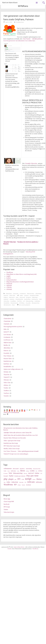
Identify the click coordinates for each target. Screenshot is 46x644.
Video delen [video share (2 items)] (21, 482)
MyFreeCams (31, 294)
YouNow (6, 391)
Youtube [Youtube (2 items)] (23, 485)
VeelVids (19, 301)
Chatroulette (7, 319)
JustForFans (27, 299)
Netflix (6, 345)
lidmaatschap (30, 301)
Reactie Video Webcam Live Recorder (15, 438)
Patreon (6, 295)
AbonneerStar (35, 303)
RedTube (6, 364)
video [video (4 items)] (8, 482)
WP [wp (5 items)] (15, 485)
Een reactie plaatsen (25, 305)
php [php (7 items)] (6, 479)
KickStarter (35, 299)
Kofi (40, 299)
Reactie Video (8, 359)
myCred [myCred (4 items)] (31, 473)
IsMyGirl (6, 299)
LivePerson (7, 340)
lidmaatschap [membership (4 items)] (18, 473)
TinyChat (6, 375)
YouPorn (6, 393)
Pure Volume (8, 356)
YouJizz (6, 388)
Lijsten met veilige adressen (12, 369)
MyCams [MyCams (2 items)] (25, 473)
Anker (21, 295)
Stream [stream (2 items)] (34, 479)
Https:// (20, 282)
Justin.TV (6, 332)
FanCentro (12, 297)
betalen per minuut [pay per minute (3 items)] (20, 476)
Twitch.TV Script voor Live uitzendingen (16, 454)
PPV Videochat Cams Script (12, 446)
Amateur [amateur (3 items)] (22, 469)
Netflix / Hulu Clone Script (12, 449)
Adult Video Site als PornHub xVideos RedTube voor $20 (21, 435)
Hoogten (28, 297)
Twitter (6, 510)
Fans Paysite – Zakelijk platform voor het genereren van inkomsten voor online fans (23, 40)
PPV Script (7, 507)
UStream (6, 380)
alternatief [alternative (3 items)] (16, 469)
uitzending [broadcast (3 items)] (29, 469)
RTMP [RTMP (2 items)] (23, 479)
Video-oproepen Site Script (12, 441)
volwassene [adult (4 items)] (8, 469)
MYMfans (22, 303)
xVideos (6, 385)
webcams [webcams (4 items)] (39, 482)
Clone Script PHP (9, 502)
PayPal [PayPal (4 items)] (11, 476)
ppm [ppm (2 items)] (15, 479)
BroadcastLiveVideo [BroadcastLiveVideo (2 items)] (37, 469)
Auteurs (26, 295)
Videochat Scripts (9, 512)
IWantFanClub (19, 299)
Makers (6, 297)
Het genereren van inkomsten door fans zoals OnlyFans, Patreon (22, 18)
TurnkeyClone (20, 22)
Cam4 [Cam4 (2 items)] (9, 471)
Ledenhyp (37, 301)
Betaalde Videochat (31, 163)
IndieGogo (35, 297)
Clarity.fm (16, 294)
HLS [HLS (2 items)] (36, 471)
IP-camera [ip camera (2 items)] (6, 473)
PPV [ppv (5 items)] (19, 479)
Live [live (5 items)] (10, 473)
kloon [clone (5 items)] (23, 471)
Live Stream (7, 335)
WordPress (10, 272)
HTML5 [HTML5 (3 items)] (40, 471)
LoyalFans (13, 301)
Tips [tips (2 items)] (5, 482)
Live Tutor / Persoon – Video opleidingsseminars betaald (21, 451)
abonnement (7, 305)
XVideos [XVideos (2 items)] (19, 485)
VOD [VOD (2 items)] (25, 482)
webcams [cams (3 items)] (13, 471)
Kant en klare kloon (10, 3)
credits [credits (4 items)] (32, 471)
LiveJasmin (23, 294)
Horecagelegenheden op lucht (13, 327)
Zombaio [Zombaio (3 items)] (28, 485)
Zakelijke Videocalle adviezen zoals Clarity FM (18, 433)
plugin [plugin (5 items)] (11, 479)
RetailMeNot (7, 367)
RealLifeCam (7, 361)
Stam (13, 305)
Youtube (6, 396)
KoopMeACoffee (34, 295)
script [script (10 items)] (28, 479)
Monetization (14, 303)
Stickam (6, 372)
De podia (28, 303)
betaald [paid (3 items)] (6, 476)
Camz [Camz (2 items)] (18, 471)
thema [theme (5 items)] (39, 479)
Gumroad (22, 297)
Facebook (7, 504)
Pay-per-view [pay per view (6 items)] (32, 476)
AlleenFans (38, 294)
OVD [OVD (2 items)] (41, 473)
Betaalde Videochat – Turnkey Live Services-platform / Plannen (21, 243)
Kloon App (7, 499)
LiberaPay (6, 301)
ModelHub (6, 303)
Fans (17, 297)
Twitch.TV (7, 377)
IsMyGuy (12, 299)
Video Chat (12, 295)
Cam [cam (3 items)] (5, 471)
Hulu (5, 329)
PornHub (6, 353)
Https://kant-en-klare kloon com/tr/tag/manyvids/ (22, 274)
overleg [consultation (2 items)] (27, 471)
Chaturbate (9, 294)
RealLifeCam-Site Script (11, 443)
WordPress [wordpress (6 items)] (8, 485)
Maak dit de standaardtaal (11, 412)
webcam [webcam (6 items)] (31, 482)
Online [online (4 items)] (37, 473)
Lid (24, 301)
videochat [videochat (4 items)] (15, 482)
